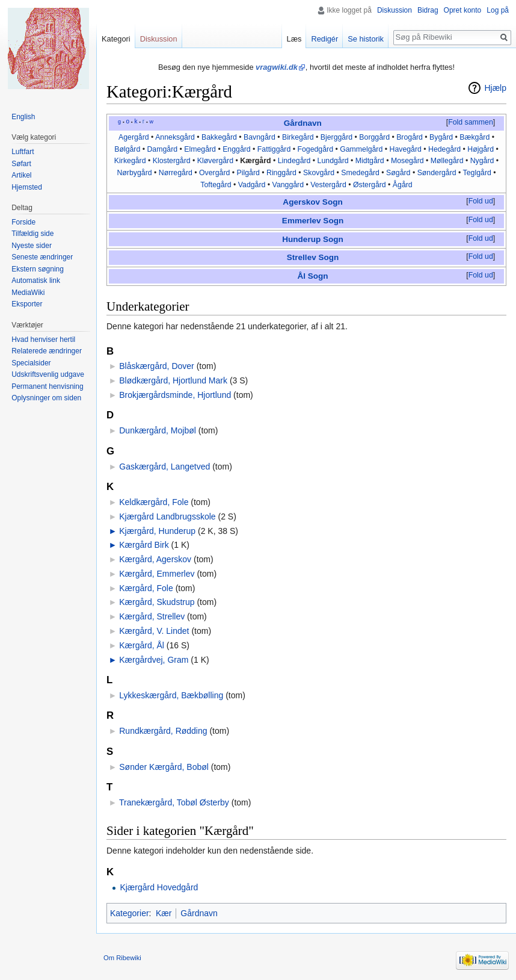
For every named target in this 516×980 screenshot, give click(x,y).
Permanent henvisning (47, 386)
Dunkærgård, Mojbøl (158, 430)
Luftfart (23, 152)
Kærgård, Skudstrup (157, 602)
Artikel (21, 175)
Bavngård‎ (260, 137)
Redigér (324, 39)
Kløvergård (215, 161)
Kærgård (255, 161)
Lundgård (333, 161)
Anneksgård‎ (175, 137)
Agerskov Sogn (312, 202)
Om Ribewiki (122, 958)
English (23, 117)
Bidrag (428, 10)
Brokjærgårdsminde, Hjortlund (175, 395)
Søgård (398, 173)
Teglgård (477, 173)
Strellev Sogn (313, 257)
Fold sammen (471, 122)
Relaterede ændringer (47, 351)
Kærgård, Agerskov (155, 559)
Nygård (482, 161)
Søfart (21, 164)
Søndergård (437, 173)
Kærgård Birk (144, 545)
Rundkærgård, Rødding (163, 731)
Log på (498, 10)
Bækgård (475, 137)
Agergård (134, 137)
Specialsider (31, 363)
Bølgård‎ (127, 149)
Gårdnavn (303, 123)
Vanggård (288, 185)
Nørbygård (134, 173)
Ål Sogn (312, 276)
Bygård (441, 137)
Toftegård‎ (216, 185)
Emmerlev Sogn (313, 221)
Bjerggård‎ (336, 137)
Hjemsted (27, 187)
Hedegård (444, 149)
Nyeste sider (32, 246)
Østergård (370, 185)
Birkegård (298, 137)
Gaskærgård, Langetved (164, 467)
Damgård (162, 149)
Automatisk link (36, 281)
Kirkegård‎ (130, 161)
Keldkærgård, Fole (154, 502)
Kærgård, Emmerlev (157, 574)
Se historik (366, 39)
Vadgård (252, 185)
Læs (294, 39)
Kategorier (130, 913)
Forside (23, 222)
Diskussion (395, 10)
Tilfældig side (32, 234)
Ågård (403, 185)
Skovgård (319, 173)
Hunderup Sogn (313, 239)
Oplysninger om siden (46, 398)
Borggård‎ (374, 137)
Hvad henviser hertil (43, 340)
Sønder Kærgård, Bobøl (164, 767)
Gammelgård (361, 149)
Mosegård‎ (407, 161)
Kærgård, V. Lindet (154, 631)
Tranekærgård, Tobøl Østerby (174, 802)
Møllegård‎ (447, 161)
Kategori (116, 39)
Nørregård (176, 173)
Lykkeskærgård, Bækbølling (171, 695)
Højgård (481, 149)
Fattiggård (274, 149)
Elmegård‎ (200, 149)
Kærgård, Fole (146, 588)
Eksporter (27, 304)
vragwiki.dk (277, 67)
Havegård (405, 149)
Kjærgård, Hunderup (157, 531)
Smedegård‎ (360, 173)
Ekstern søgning (38, 269)
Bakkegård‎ (219, 137)
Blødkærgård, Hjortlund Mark (173, 380)
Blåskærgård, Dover (157, 366)
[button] (470, 123)
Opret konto (463, 10)
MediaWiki (28, 293)
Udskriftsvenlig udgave (48, 374)
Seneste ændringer (42, 257)
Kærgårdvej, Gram (154, 660)
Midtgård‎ (370, 161)
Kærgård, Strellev (152, 616)
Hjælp (495, 88)
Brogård (410, 137)
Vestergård (328, 185)
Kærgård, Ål (142, 645)
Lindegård (294, 161)
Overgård (214, 173)
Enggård (237, 149)
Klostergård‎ (172, 161)
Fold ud (481, 201)
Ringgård (281, 173)
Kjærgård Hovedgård (159, 887)
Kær (164, 913)
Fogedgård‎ (315, 149)
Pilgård (248, 173)
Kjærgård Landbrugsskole (167, 516)
